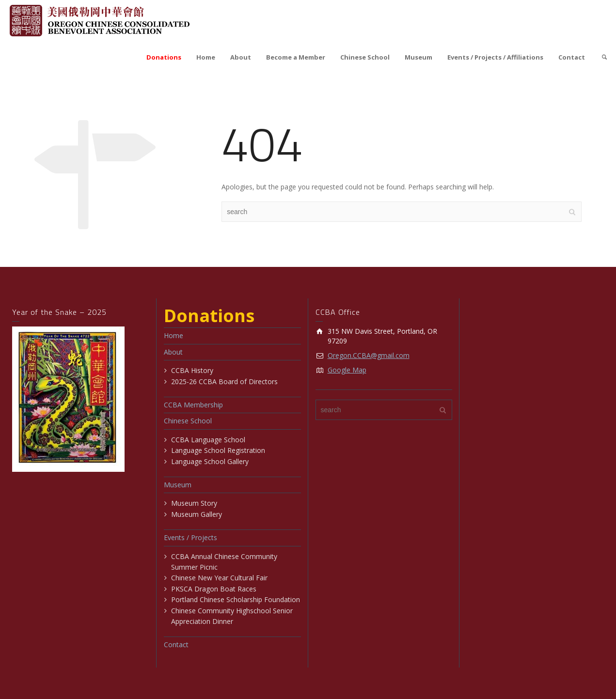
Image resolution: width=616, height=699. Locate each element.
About (241, 57)
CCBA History (192, 370)
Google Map (347, 370)
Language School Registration (218, 450)
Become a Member (296, 57)
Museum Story (194, 503)
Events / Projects (190, 537)
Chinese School (365, 57)
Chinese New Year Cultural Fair (219, 578)
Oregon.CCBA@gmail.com (369, 355)
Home (206, 57)
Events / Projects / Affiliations (495, 57)
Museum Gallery (197, 514)
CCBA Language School (208, 440)
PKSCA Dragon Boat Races (214, 589)
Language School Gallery (210, 461)
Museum (419, 57)
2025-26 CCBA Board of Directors (224, 381)
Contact (572, 57)
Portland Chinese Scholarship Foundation (236, 599)
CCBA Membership (193, 405)
